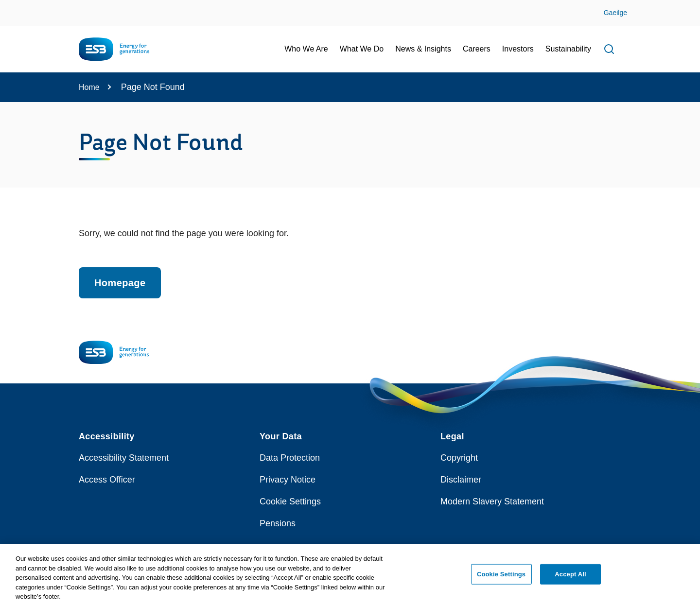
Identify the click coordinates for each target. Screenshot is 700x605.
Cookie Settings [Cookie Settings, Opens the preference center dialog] (501, 578)
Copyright (459, 458)
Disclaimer (461, 480)
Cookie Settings (290, 501)
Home (89, 87)
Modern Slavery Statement (492, 501)
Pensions (278, 523)
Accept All (570, 578)
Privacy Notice (288, 480)
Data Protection (290, 458)
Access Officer (107, 480)
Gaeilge (615, 13)
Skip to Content (16, 6)
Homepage (120, 283)
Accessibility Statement (124, 458)
